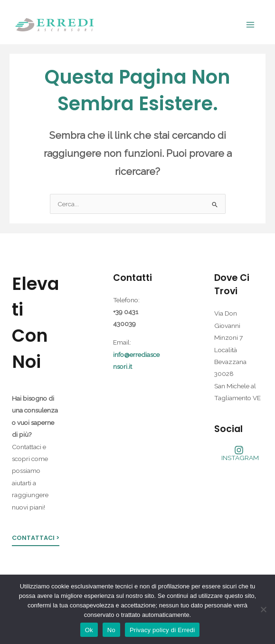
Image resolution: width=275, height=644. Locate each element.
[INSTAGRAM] (239, 453)
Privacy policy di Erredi (162, 630)
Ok (89, 630)
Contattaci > (36, 538)
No (111, 630)
